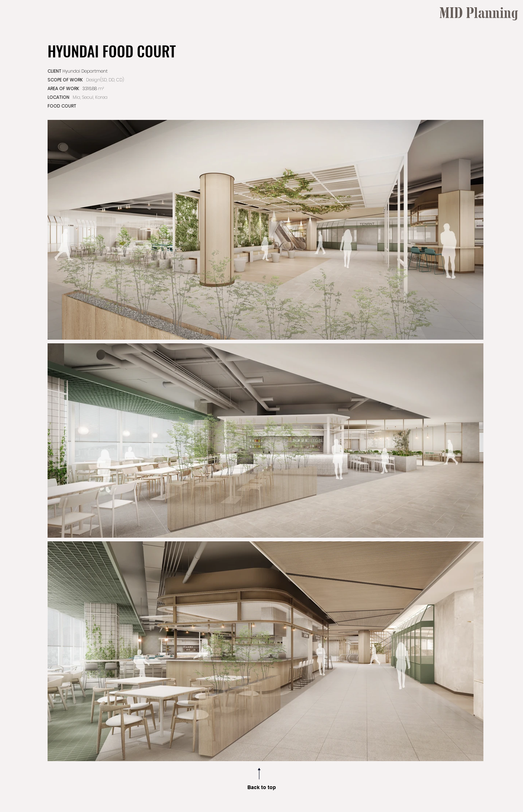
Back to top (262, 787)
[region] (478, 155)
